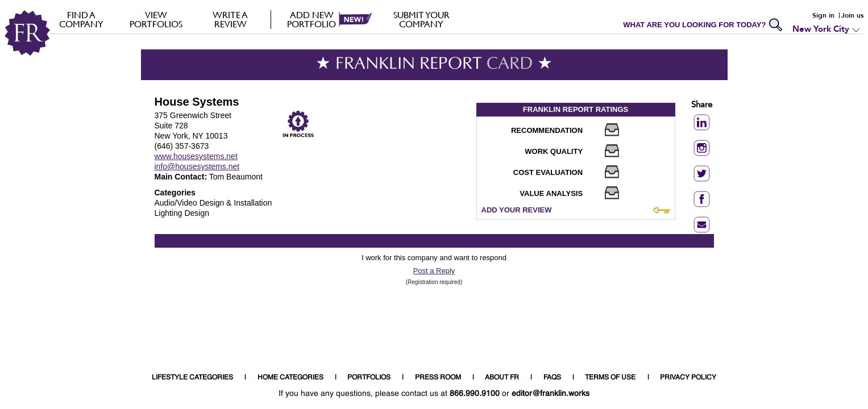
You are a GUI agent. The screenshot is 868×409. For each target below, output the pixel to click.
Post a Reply (434, 271)
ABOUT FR (502, 378)
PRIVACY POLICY (688, 378)
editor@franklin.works (551, 394)
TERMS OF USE (610, 378)
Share (702, 105)
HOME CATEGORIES (290, 378)
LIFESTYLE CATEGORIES (192, 378)
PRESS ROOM (438, 378)
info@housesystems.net (197, 166)
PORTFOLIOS (369, 378)
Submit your (421, 19)
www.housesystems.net (196, 156)
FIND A (82, 19)
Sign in (823, 15)
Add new (312, 19)
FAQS (552, 378)
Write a (231, 19)
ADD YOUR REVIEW (517, 210)
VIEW (156, 19)
